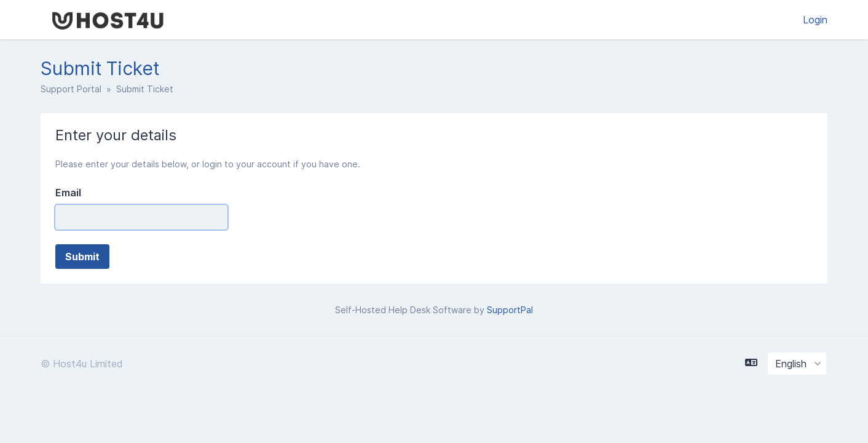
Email (68, 193)
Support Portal (71, 89)
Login (815, 20)
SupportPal (510, 310)
